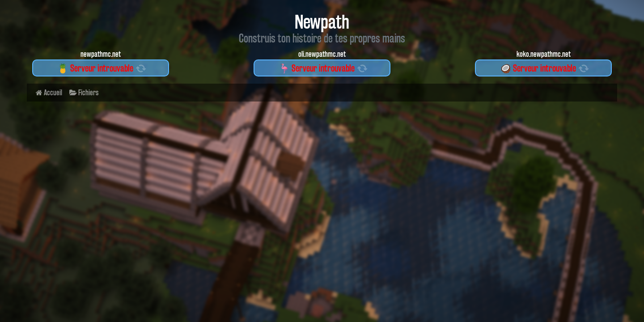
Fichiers (84, 92)
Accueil (49, 92)
